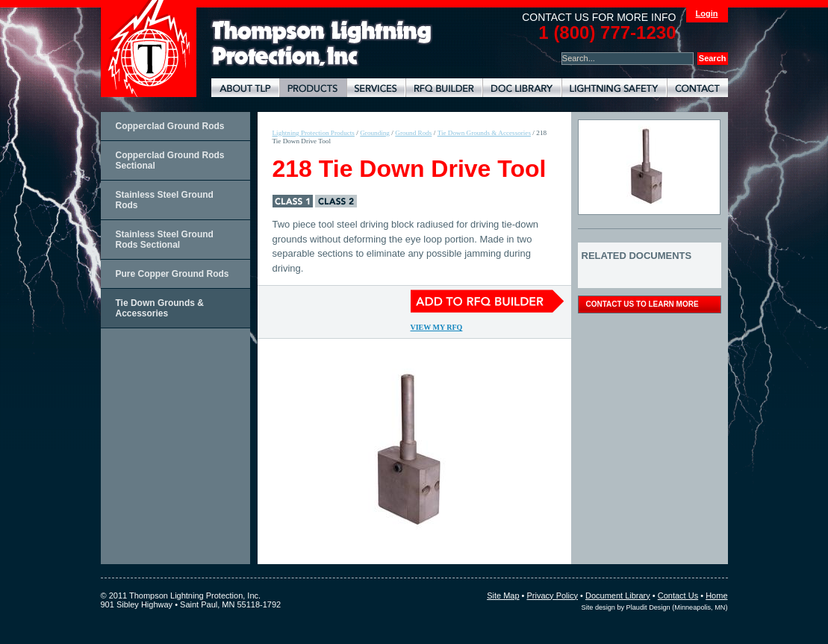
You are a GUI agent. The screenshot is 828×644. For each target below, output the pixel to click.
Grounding (375, 133)
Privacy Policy (552, 595)
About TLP (245, 88)
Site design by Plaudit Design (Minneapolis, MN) (655, 607)
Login (707, 13)
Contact (697, 88)
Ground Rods (413, 133)
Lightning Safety (614, 88)
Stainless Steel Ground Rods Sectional (165, 240)
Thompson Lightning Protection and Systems (149, 49)
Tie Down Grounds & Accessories (160, 308)
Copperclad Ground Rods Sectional (170, 160)
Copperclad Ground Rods (170, 126)
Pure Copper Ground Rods (172, 274)
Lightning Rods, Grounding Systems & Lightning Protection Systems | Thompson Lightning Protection (322, 44)
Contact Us (678, 595)
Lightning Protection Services (376, 88)
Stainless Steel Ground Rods (165, 200)
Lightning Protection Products (313, 88)
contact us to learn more (642, 304)
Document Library (522, 88)
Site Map (503, 595)
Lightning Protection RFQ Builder (444, 88)
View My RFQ (437, 327)
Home (716, 595)
